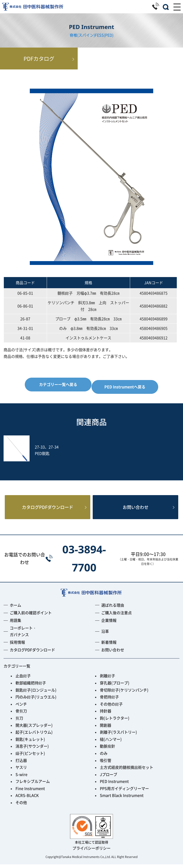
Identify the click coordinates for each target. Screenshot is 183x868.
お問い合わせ (136, 509)
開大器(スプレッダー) (34, 729)
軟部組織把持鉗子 (31, 686)
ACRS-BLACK (27, 799)
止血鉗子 (23, 679)
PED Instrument (114, 785)
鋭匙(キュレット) (30, 743)
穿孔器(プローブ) (115, 686)
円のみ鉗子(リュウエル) (36, 700)
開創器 (106, 729)
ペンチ (21, 707)
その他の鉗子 (111, 707)
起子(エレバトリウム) (34, 736)
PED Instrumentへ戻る (125, 387)
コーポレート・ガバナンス (23, 635)
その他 (21, 806)
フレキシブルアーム (33, 785)
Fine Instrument (30, 792)
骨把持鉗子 (109, 700)
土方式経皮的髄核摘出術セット (127, 771)
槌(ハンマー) (111, 743)
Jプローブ (109, 778)
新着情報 (109, 646)
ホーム (15, 609)
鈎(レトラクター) (115, 722)
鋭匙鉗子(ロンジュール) (36, 693)
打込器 (21, 764)
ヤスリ (21, 771)
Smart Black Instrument (122, 799)
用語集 (15, 624)
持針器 (106, 714)
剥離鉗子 (107, 679)
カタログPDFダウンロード (48, 509)
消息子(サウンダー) (32, 750)
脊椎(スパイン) (82, 35)
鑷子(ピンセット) (30, 757)
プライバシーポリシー (91, 852)
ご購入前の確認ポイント (31, 616)
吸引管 (106, 764)
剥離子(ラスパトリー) (118, 736)
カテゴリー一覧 (17, 669)
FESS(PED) (104, 35)
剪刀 (19, 722)
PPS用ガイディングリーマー (124, 792)
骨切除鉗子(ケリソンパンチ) (124, 693)
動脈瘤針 (107, 750)
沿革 (105, 635)
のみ (104, 757)
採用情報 (17, 646)
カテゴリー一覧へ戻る (58, 384)
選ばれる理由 (113, 609)
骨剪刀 (21, 714)
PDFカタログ (92, 58)
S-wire (21, 778)
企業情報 (109, 624)
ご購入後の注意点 (117, 616)
